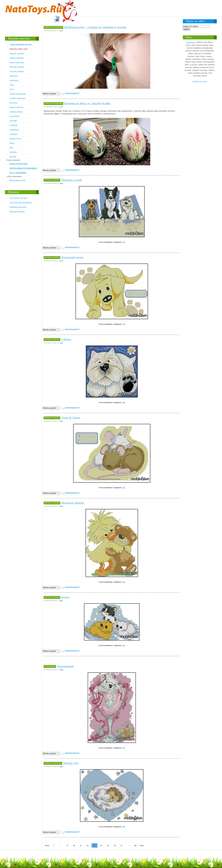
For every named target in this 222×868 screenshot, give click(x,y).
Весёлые (13, 156)
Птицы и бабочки (17, 58)
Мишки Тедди (15, 138)
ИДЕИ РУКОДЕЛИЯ (53, 27)
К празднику (15, 116)
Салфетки (13, 125)
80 (74, 845)
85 (108, 845)
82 (88, 845)
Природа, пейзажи (17, 53)
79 (67, 845)
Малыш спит (71, 763)
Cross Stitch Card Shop (18, 198)
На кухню (13, 103)
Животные (14, 76)
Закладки (13, 152)
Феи (11, 147)
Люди (12, 89)
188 (135, 845)
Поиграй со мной (72, 180)
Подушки (13, 120)
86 (115, 845)
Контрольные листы (17, 180)
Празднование (65, 666)
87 (122, 845)
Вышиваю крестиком (18, 207)
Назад (47, 845)
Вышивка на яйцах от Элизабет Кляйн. (88, 103)
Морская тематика (17, 67)
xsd (124, 242)
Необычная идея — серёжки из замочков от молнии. (96, 27)
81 (81, 845)
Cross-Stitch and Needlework (21, 202)
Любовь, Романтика (17, 98)
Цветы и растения (17, 62)
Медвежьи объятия (73, 503)
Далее (142, 845)
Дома (12, 85)
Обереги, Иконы (16, 112)
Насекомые (14, 80)
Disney (12, 143)
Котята (65, 597)
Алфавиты (14, 134)
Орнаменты (14, 129)
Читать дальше (49, 94)
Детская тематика (17, 71)
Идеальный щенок (72, 257)
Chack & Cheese (71, 418)
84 (101, 845)
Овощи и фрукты (16, 107)
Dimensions (191, 42)
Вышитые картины (17, 211)
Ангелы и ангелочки (18, 94)
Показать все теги (200, 81)
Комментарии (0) (72, 93)
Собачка (66, 339)
